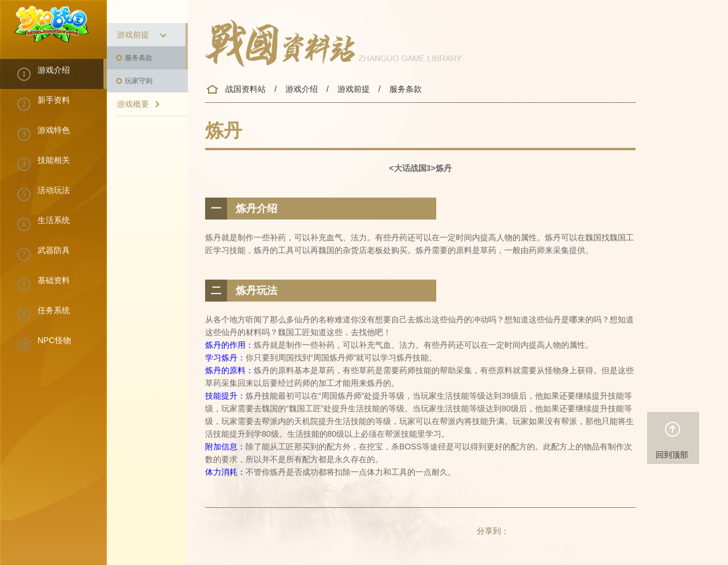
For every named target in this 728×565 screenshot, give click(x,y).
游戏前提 (142, 35)
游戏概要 (140, 105)
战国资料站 (246, 89)
